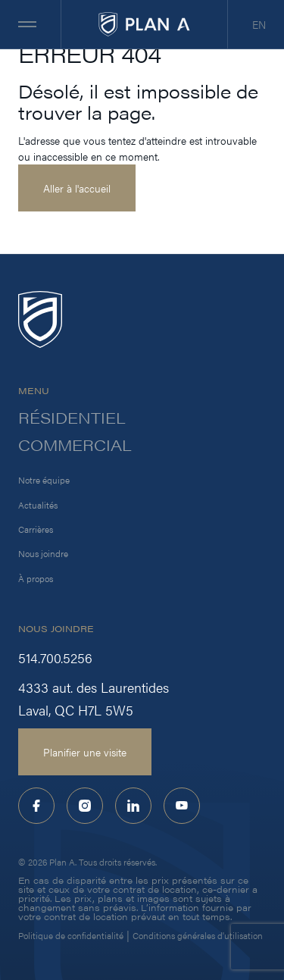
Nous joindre (43, 553)
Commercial (75, 445)
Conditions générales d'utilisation (198, 935)
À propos (36, 578)
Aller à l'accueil (77, 188)
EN (259, 24)
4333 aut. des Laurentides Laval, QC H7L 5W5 (94, 699)
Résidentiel (72, 418)
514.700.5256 (55, 658)
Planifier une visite (85, 752)
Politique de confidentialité (71, 935)
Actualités (38, 505)
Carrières (36, 529)
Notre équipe (44, 480)
